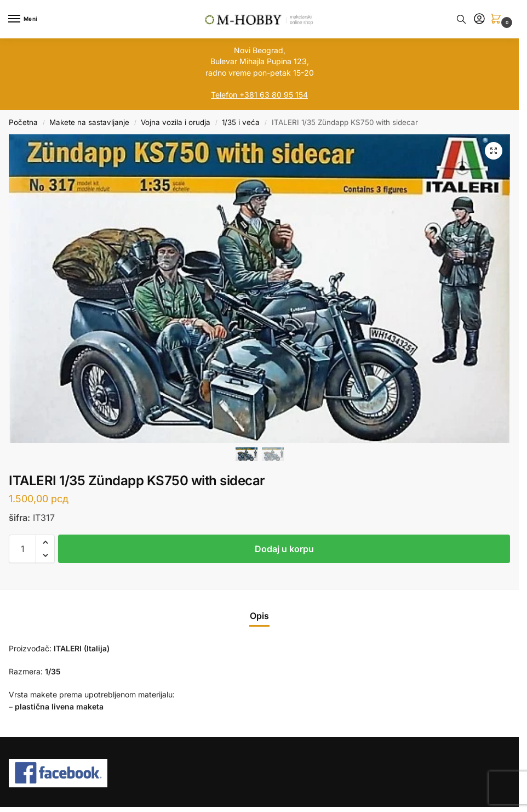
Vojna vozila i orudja (176, 122)
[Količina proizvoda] (22, 549)
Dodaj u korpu (284, 549)
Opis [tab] (259, 616)
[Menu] (25, 19)
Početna (23, 122)
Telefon (224, 95)
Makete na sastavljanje (89, 122)
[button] (498, 19)
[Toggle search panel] (461, 19)
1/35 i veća (241, 122)
